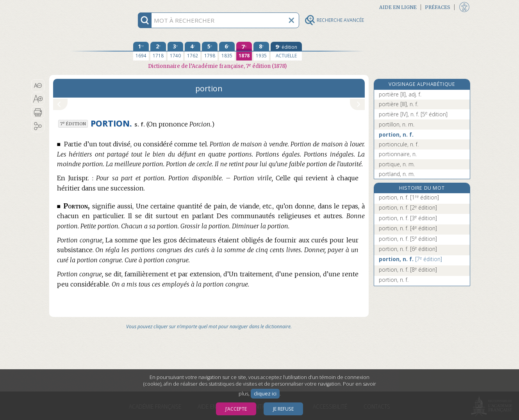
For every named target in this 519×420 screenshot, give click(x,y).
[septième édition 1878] (244, 51)
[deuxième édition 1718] (158, 51)
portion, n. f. (396, 134)
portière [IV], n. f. (413, 114)
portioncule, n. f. (399, 144)
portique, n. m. (397, 164)
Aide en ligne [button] (398, 7)
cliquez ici (265, 394)
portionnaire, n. (398, 154)
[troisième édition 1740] (175, 51)
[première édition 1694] (141, 51)
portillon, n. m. (397, 124)
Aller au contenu (80, 7)
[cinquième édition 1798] (210, 51)
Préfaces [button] (438, 7)
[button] (38, 85)
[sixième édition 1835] (227, 51)
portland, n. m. (397, 174)
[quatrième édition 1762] (193, 51)
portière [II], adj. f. (400, 94)
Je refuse (283, 409)
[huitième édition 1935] (261, 51)
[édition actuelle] (286, 51)
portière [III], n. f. (399, 104)
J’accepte (236, 409)
